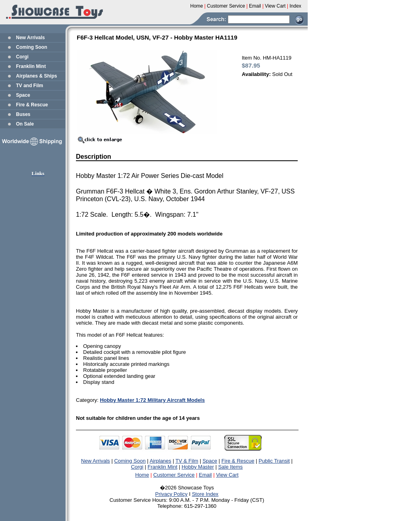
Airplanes (160, 461)
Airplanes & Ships (37, 76)
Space (23, 95)
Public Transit (274, 461)
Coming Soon (32, 47)
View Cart (227, 475)
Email (206, 475)
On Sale (25, 124)
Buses (23, 114)
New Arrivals (30, 38)
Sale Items (230, 467)
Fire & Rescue (32, 105)
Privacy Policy (171, 494)
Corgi (22, 57)
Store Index (205, 494)
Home (142, 475)
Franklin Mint (31, 66)
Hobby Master (198, 467)
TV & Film (187, 461)
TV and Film (30, 86)
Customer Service (174, 475)
